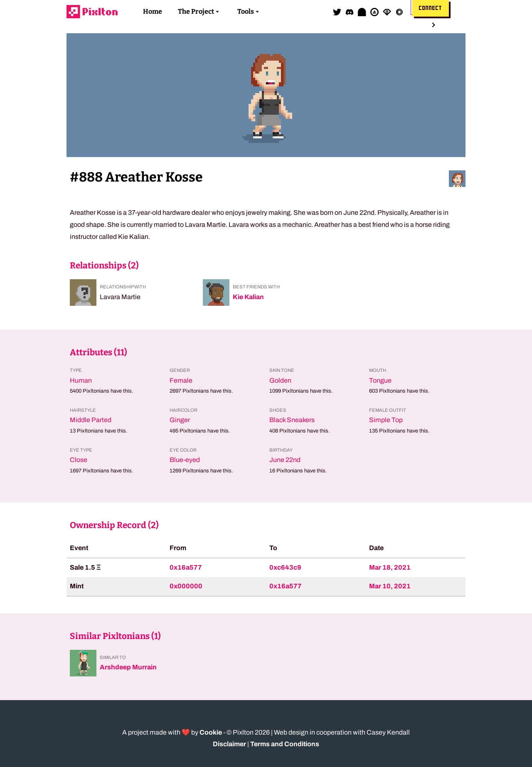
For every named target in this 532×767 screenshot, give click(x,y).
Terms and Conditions (285, 744)
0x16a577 (186, 567)
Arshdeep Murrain (128, 667)
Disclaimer (229, 744)
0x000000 (186, 586)
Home (153, 11)
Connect (431, 8)
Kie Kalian (248, 297)
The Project (196, 11)
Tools (246, 11)
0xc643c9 (285, 567)
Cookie (211, 732)
